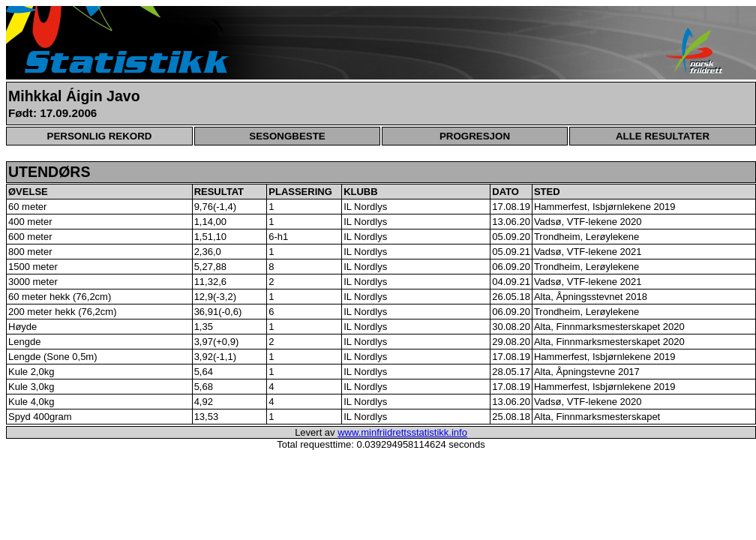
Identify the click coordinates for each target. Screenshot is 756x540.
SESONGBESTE (287, 136)
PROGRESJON (475, 136)
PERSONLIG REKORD (100, 136)
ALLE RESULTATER (663, 136)
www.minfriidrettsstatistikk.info (402, 432)
